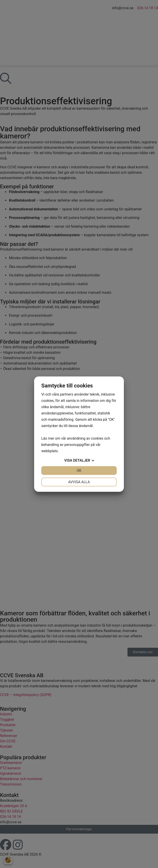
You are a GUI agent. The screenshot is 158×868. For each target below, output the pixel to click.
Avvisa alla (79, 482)
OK (79, 471)
